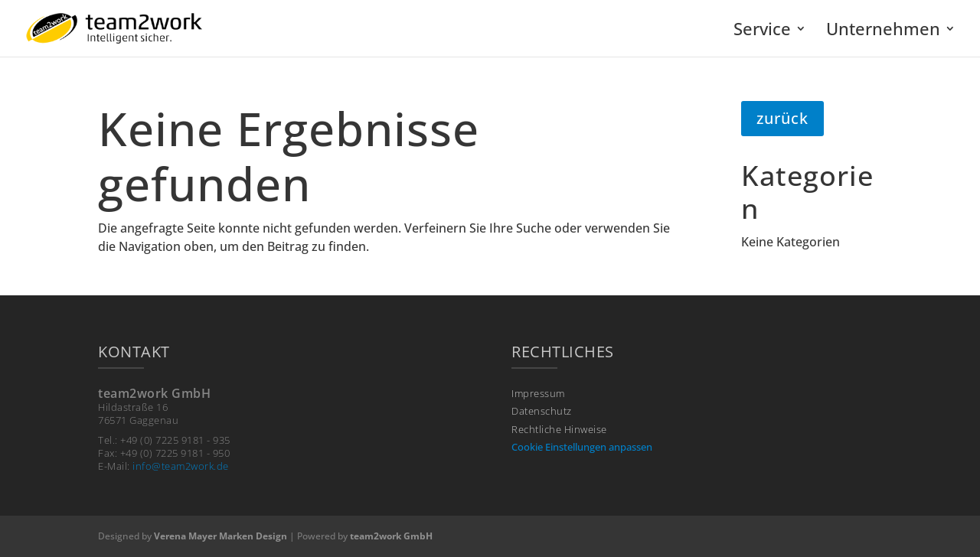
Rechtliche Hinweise (559, 430)
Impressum (538, 394)
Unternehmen (883, 31)
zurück (782, 118)
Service (762, 31)
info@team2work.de (181, 466)
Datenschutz (542, 411)
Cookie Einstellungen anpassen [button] (582, 447)
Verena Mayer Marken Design (220, 536)
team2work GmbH (391, 536)
